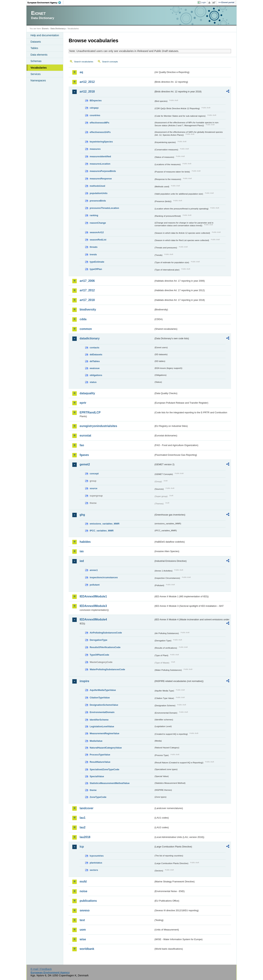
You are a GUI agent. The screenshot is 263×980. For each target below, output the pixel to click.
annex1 (94, 570)
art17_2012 (87, 290)
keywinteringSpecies (101, 142)
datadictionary (90, 338)
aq (81, 72)
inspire (84, 681)
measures (95, 149)
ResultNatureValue (100, 762)
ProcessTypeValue (100, 755)
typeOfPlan (96, 269)
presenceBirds (98, 201)
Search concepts (110, 62)
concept (94, 474)
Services (36, 74)
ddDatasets (96, 354)
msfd (83, 882)
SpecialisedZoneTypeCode (104, 769)
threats (94, 247)
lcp (82, 847)
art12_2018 (87, 92)
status (93, 382)
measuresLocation (100, 164)
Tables (34, 48)
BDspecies (96, 100)
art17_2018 (87, 300)
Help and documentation (45, 35)
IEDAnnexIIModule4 (93, 619)
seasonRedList (98, 240)
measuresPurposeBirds (103, 171)
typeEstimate (97, 262)
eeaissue (95, 368)
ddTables (95, 361)
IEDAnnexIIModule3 (93, 606)
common (86, 329)
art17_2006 (87, 281)
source (94, 488)
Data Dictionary (58, 29)
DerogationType (98, 640)
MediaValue (96, 741)
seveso (85, 910)
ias (82, 551)
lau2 (83, 827)
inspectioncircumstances (104, 577)
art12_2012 (87, 82)
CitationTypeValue (100, 698)
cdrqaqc (94, 108)
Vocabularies (39, 68)
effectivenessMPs (99, 123)
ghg (82, 515)
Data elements (39, 55)
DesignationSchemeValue (104, 705)
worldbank (87, 949)
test (82, 920)
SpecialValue (97, 776)
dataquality (87, 393)
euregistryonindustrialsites (98, 426)
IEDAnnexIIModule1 (93, 596)
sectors (94, 870)
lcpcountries (97, 856)
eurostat (85, 436)
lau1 (83, 818)
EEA (45, 3)
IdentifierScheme (99, 720)
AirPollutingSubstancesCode (106, 633)
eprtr (83, 403)
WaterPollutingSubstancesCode (107, 669)
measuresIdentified (100, 156)
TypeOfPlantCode (99, 655)
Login (203, 2)
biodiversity (88, 310)
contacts (95, 348)
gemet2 (85, 464)
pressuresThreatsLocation (104, 208)
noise (83, 891)
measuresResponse (101, 179)
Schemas (36, 61)
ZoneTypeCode (98, 797)
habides (85, 542)
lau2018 (85, 837)
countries (95, 115)
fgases (84, 455)
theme (93, 790)
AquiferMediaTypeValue (103, 690)
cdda (83, 319)
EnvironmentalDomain (102, 712)
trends (93, 254)
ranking (94, 215)
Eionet (45, 29)
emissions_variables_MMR (105, 524)
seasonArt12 (97, 232)
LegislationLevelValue (102, 726)
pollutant (95, 585)
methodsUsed (97, 186)
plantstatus (96, 863)
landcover (87, 808)
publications (88, 901)
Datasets (36, 42)
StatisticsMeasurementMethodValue (110, 783)
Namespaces (38, 80)
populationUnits (99, 193)
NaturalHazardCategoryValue (106, 748)
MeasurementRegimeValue (104, 733)
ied (82, 561)
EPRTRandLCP (90, 412)
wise (83, 939)
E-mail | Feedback (41, 969)
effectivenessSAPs (100, 132)
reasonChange (98, 223)
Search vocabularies (84, 62)
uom (83, 930)
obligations (96, 375)
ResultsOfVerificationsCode (105, 647)
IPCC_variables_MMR (102, 531)
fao (82, 445)
